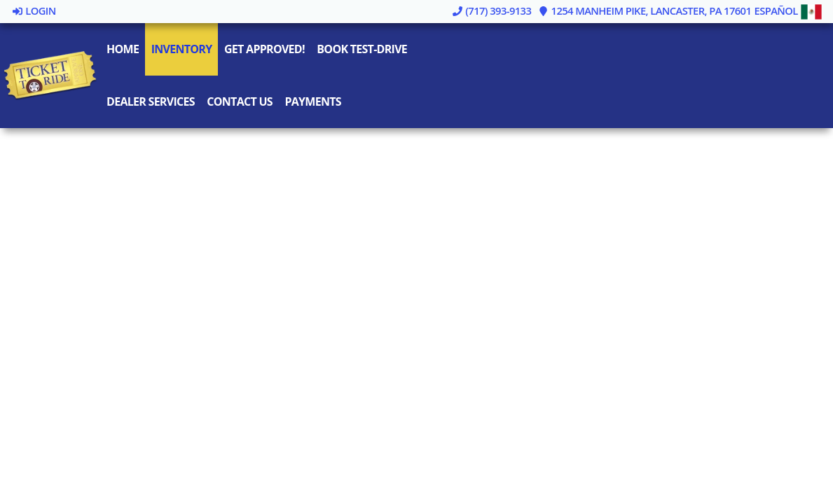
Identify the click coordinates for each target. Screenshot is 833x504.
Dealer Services (151, 101)
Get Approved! (264, 49)
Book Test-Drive (362, 49)
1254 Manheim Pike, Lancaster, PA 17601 (645, 10)
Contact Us (240, 101)
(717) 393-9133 (491, 10)
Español (788, 10)
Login (34, 10)
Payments (312, 101)
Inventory (182, 49)
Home (123, 49)
